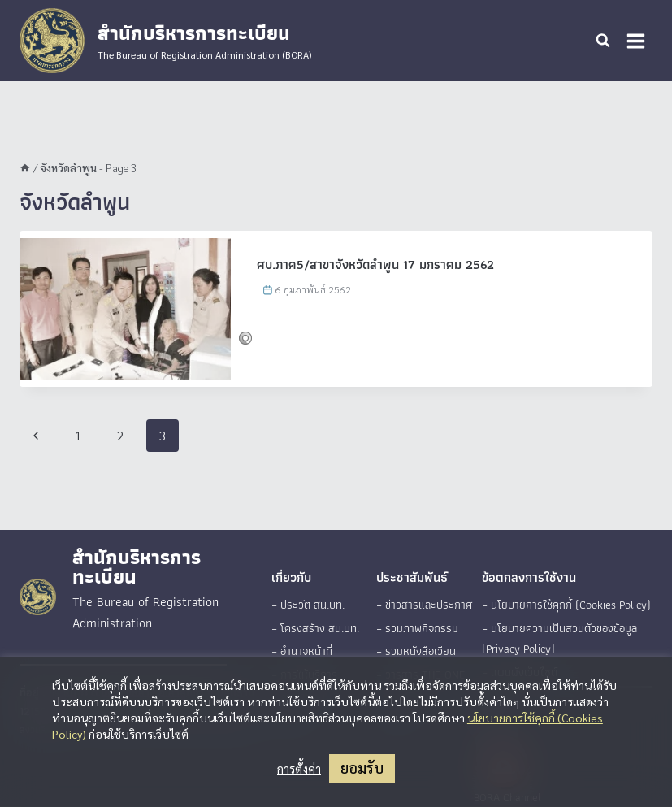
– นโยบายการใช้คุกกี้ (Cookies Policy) (566, 605)
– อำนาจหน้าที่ (302, 650)
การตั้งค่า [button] (299, 769)
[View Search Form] (603, 41)
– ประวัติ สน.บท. (307, 605)
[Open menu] (635, 41)
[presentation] (125, 308)
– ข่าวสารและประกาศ (423, 605)
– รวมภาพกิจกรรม (416, 627)
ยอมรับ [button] (362, 768)
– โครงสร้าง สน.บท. (314, 627)
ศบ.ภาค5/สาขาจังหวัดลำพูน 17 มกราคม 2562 (375, 265)
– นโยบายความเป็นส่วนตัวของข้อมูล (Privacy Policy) (559, 638)
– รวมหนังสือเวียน (416, 650)
